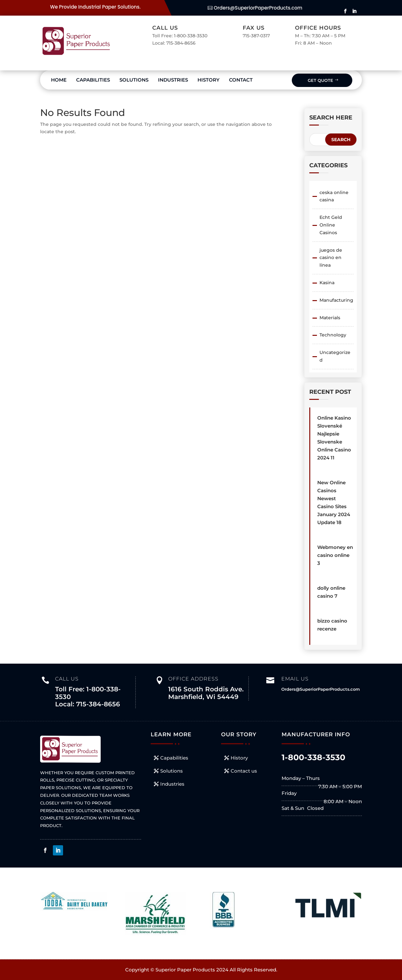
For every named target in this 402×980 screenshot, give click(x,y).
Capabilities (93, 80)
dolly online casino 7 (331, 592)
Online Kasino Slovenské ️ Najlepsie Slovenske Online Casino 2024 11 (334, 438)
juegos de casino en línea (331, 258)
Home (59, 80)
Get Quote (320, 80)
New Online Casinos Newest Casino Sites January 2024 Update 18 (334, 502)
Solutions (134, 80)
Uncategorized (335, 356)
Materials (330, 318)
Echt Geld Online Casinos (331, 225)
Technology (333, 335)
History (208, 80)
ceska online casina (334, 196)
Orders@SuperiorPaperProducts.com (258, 8)
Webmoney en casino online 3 (335, 555)
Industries (173, 80)
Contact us (244, 771)
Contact (241, 80)
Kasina (327, 283)
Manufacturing (336, 300)
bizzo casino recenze (332, 625)
